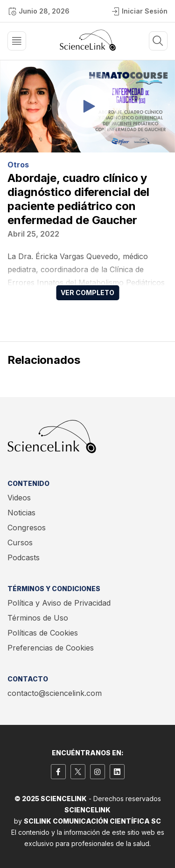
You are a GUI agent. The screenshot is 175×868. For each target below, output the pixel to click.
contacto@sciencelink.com (55, 693)
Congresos (27, 528)
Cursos (20, 542)
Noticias (21, 513)
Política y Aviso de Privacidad (59, 603)
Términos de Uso (38, 618)
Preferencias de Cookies (51, 648)
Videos (19, 498)
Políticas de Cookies (43, 633)
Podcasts (24, 557)
